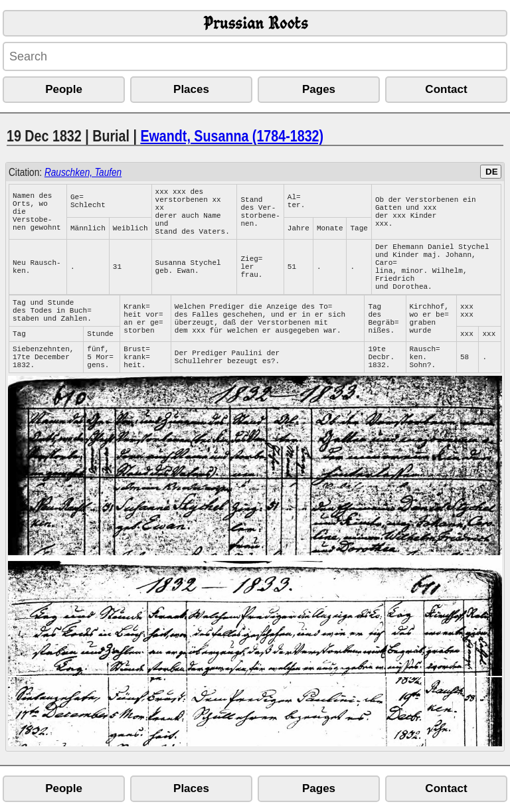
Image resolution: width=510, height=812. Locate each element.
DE (492, 172)
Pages (319, 89)
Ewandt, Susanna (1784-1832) (232, 136)
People (64, 89)
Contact (446, 89)
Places (191, 89)
